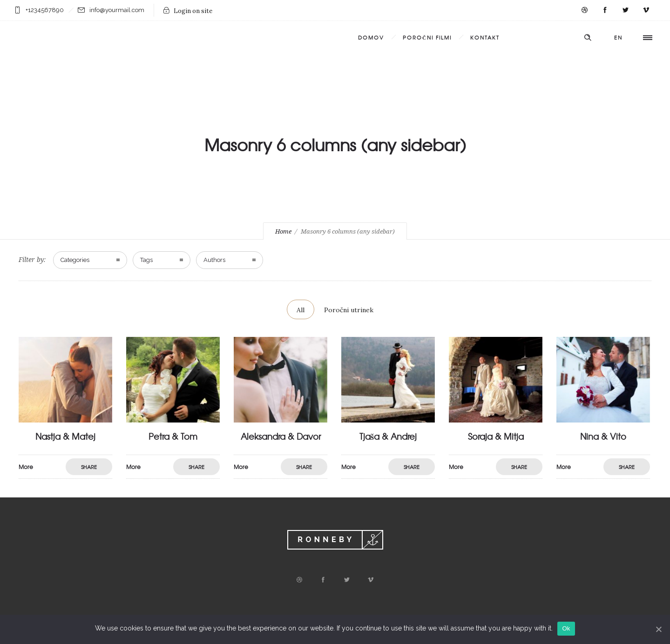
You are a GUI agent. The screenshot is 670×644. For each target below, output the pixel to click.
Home (283, 231)
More (101, 482)
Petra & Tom (216, 443)
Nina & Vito (647, 443)
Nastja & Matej (109, 443)
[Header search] (588, 38)
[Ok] (658, 629)
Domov (371, 37)
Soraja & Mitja (539, 443)
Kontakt (485, 37)
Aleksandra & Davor (324, 443)
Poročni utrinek (349, 310)
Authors (214, 260)
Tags (146, 260)
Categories (75, 260)
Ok (566, 628)
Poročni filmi (427, 37)
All (301, 310)
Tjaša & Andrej (431, 443)
